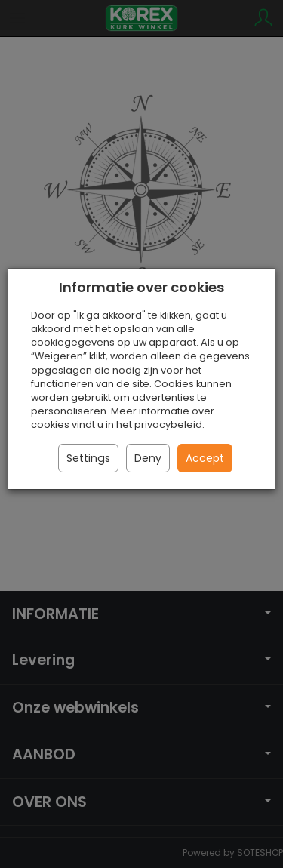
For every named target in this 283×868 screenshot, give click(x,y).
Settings (88, 458)
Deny (148, 458)
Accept (205, 458)
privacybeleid (168, 425)
